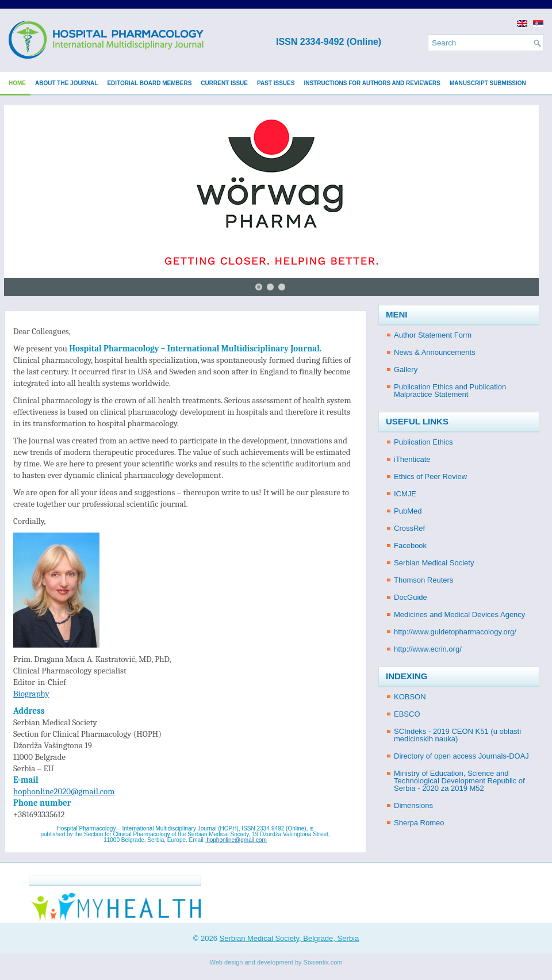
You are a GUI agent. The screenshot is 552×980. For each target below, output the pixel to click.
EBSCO (407, 714)
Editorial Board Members (149, 83)
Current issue (224, 83)
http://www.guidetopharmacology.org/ (455, 632)
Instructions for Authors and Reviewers (372, 83)
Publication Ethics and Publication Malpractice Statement (450, 391)
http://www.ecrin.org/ (428, 649)
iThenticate (412, 459)
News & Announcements (435, 352)
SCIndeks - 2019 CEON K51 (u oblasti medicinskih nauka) (457, 735)
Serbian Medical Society (434, 563)
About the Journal (66, 83)
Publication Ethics (423, 442)
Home (17, 83)
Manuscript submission (488, 83)
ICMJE (405, 494)
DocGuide (411, 597)
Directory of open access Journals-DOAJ (461, 756)
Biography (31, 694)
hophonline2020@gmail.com (64, 791)
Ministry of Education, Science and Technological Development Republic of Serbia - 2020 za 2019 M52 (459, 781)
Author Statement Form (433, 335)
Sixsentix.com (323, 962)
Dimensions (413, 805)
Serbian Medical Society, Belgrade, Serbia (290, 938)
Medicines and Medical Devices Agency (459, 615)
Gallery (406, 370)
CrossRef (409, 528)
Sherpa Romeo (419, 823)
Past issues (276, 83)
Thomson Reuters (423, 580)
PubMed (408, 511)
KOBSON (410, 697)
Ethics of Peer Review (430, 476)
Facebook (410, 545)
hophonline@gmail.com (235, 840)
